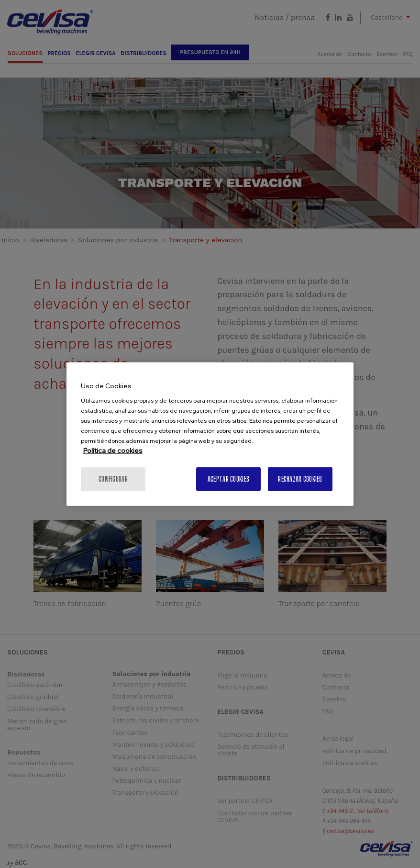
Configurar (113, 479)
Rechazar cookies (300, 479)
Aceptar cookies (228, 479)
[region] (210, 434)
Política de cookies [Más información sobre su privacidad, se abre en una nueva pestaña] (113, 451)
